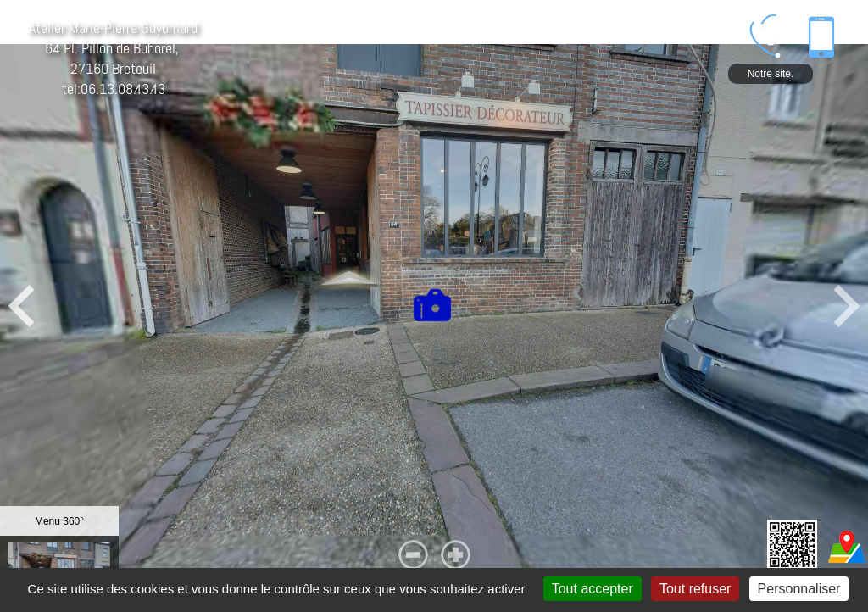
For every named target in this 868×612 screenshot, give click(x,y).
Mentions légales (153, 606)
